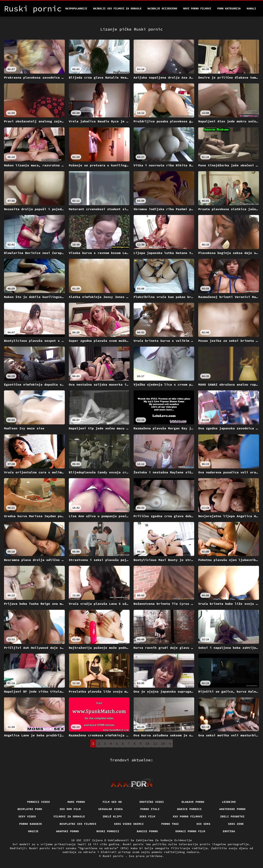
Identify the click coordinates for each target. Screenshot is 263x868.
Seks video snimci (129, 824)
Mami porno (76, 802)
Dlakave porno (193, 802)
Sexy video (27, 816)
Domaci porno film (190, 831)
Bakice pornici (189, 809)
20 (163, 743)
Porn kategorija (229, 8)
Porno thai (170, 824)
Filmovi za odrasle (69, 816)
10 (147, 743)
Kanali (251, 8)
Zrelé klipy (112, 816)
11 (155, 743)
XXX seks (203, 824)
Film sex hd (112, 802)
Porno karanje (31, 824)
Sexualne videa (110, 809)
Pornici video (39, 802)
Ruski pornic (114, 856)
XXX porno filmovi (188, 816)
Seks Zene (236, 824)
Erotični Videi (152, 802)
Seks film (147, 816)
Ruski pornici (108, 831)
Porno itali (150, 809)
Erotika (229, 831)
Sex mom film (70, 809)
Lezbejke (229, 802)
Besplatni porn (30, 809)
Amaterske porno (232, 809)
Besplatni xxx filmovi (78, 824)
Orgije (33, 831)
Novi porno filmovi (197, 8)
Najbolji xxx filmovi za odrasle (117, 8)
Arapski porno (68, 831)
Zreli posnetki (232, 816)
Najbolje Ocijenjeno (162, 8)
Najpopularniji (76, 8)
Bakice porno (147, 831)
